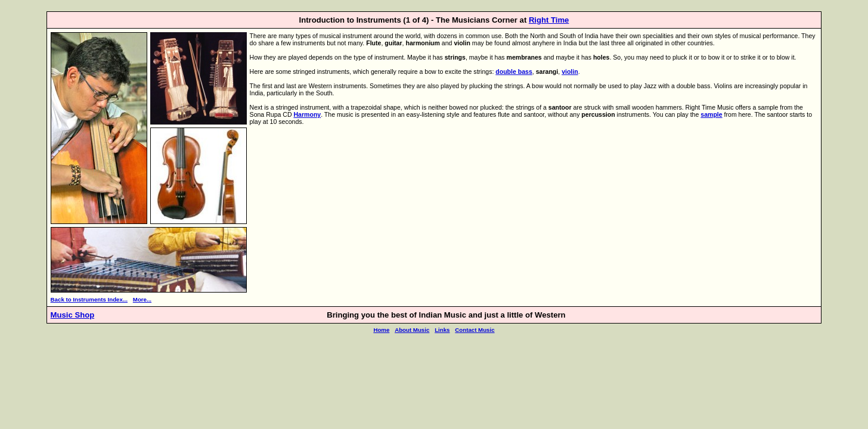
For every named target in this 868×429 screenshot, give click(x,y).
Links (442, 330)
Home (381, 330)
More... (142, 299)
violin (570, 71)
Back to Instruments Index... (89, 299)
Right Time (549, 20)
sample (711, 114)
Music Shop (73, 315)
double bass (514, 71)
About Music (412, 330)
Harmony (307, 114)
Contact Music (475, 330)
